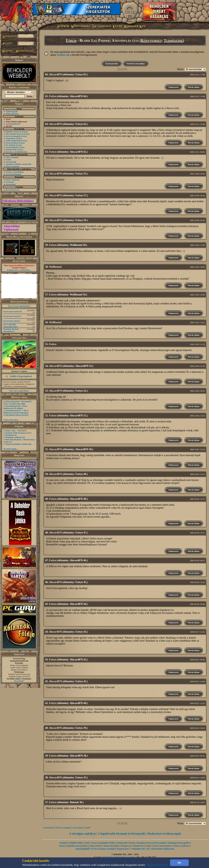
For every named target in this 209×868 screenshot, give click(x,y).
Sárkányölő (122, 843)
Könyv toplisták (13, 180)
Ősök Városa (91, 843)
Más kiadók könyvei (14, 134)
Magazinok (11, 138)
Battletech (139, 846)
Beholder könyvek (14, 132)
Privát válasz (194, 87)
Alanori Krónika (111, 846)
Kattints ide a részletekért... (19, 270)
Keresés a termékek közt (16, 152)
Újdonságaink (12, 111)
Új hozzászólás (112, 64)
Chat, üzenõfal (12, 157)
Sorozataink (11, 162)
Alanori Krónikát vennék (16, 444)
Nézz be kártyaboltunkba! (19, 306)
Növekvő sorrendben (136, 64)
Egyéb (88, 828)
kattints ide (63, 55)
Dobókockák (11, 149)
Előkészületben (12, 114)
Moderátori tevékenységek (164, 834)
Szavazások (11, 184)
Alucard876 (55, 74)
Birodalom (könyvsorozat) (17, 415)
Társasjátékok (12, 147)
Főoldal (63, 843)
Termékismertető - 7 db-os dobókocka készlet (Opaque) (16, 412)
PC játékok (11, 145)
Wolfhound (55, 267)
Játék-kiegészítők (13, 141)
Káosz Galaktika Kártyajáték (73, 846)
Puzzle (132, 843)
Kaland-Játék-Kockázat (16, 433)
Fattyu (53, 96)
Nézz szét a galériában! (19, 391)
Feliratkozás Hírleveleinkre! (18, 201)
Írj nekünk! (19, 681)
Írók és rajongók (63, 828)
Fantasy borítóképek (15, 172)
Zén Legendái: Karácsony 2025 (10, 325)
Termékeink (173, 40)
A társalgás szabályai (82, 834)
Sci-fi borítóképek (13, 174)
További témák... (11, 449)
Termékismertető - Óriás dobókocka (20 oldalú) (15, 407)
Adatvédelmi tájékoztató (163, 849)
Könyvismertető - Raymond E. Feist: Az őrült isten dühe (18, 403)
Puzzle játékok (12, 143)
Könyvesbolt (151, 40)
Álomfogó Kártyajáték (179, 843)
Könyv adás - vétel (13, 431)
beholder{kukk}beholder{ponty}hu (118, 857)
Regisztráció (123, 849)
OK (179, 863)
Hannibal (10, 435)
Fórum (71, 40)
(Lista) (25, 132)
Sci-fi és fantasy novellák (103, 849)
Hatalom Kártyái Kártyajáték (151, 843)
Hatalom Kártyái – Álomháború (12, 330)
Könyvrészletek (12, 166)
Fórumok (10, 182)
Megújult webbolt (13, 437)
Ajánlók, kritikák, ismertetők (18, 164)
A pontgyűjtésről (13, 124)
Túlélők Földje (76, 843)
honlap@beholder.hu (19, 661)
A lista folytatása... (11, 420)
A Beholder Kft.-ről (140, 849)
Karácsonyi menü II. (12, 316)
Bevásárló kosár (13, 190)
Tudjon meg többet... (158, 865)
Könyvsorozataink (162, 846)
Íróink (8, 160)
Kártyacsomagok (13, 136)
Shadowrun (126, 846)
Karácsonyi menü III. (13, 311)
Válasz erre (173, 87)
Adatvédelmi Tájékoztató (11, 228)
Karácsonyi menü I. (12, 321)
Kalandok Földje (107, 843)
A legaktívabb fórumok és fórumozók (122, 834)
